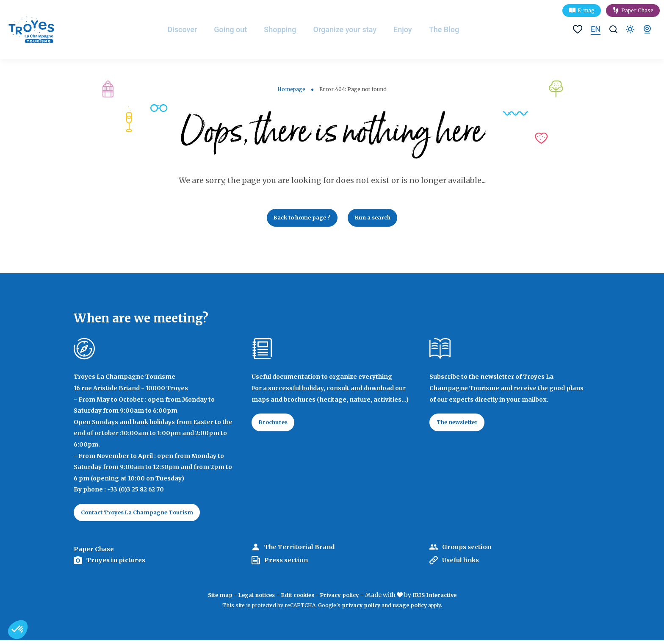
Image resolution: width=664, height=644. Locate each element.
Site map (212, 599)
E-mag (586, 10)
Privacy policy (343, 599)
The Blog (454, 29)
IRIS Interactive (442, 599)
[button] (18, 630)
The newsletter (461, 425)
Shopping (289, 29)
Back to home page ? (299, 219)
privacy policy (361, 609)
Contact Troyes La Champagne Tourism (144, 516)
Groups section (469, 551)
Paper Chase (637, 10)
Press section (288, 564)
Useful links (465, 564)
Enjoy (412, 29)
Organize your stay (354, 29)
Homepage (291, 89)
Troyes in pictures (119, 564)
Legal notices (252, 599)
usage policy (410, 609)
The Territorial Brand (303, 551)
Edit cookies (297, 599)
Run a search (378, 219)
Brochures (276, 425)
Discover (191, 29)
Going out (239, 29)
